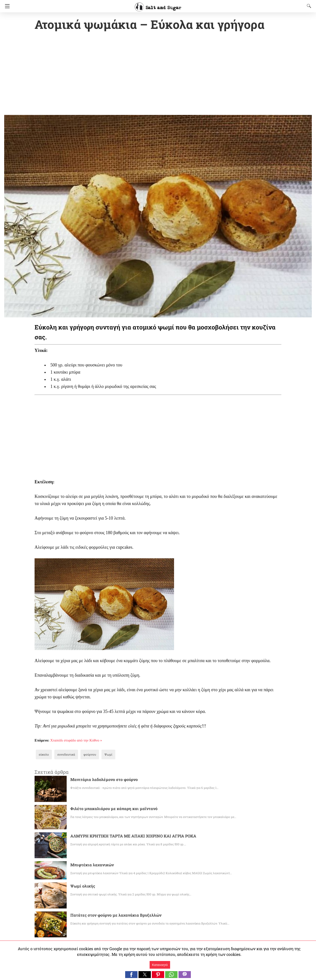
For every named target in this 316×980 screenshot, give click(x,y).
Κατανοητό (160, 965)
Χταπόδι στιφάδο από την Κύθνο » (76, 731)
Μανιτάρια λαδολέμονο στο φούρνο (100, 770)
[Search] (308, 6)
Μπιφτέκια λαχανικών (89, 855)
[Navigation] (6, 6)
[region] (158, 74)
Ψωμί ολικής (81, 876)
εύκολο (43, 745)
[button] (131, 975)
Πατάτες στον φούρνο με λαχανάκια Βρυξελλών (110, 905)
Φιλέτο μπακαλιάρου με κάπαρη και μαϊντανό (109, 799)
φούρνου (84, 745)
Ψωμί (101, 745)
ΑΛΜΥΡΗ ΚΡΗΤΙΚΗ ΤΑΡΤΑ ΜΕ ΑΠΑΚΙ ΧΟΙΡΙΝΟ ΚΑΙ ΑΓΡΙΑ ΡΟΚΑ (133, 826)
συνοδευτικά (63, 745)
